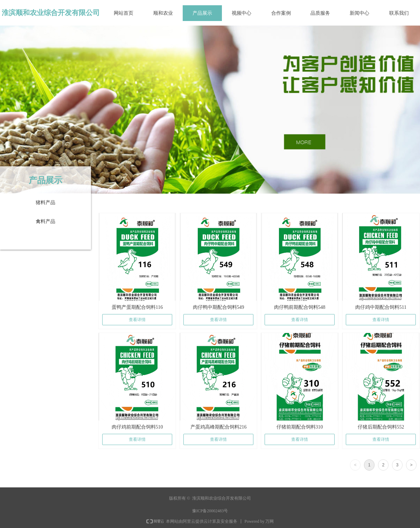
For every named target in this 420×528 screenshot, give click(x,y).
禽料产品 (45, 221)
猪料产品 (45, 203)
